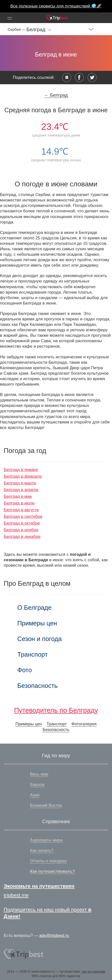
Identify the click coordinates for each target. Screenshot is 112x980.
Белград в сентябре (23, 517)
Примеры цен (37, 623)
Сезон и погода (40, 639)
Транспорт (33, 654)
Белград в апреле (21, 490)
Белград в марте (20, 483)
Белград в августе (21, 510)
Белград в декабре (22, 537)
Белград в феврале (23, 476)
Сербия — (17, 29)
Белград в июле (19, 503)
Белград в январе (21, 470)
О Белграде (34, 608)
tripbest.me (16, 895)
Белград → (39, 29)
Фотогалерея (84, 724)
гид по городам (93, 971)
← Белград (56, 95)
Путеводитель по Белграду (56, 710)
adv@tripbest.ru (54, 936)
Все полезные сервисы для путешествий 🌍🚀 (56, 6)
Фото (25, 670)
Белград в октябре (22, 523)
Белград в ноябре (21, 530)
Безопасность (37, 686)
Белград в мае (18, 496)
